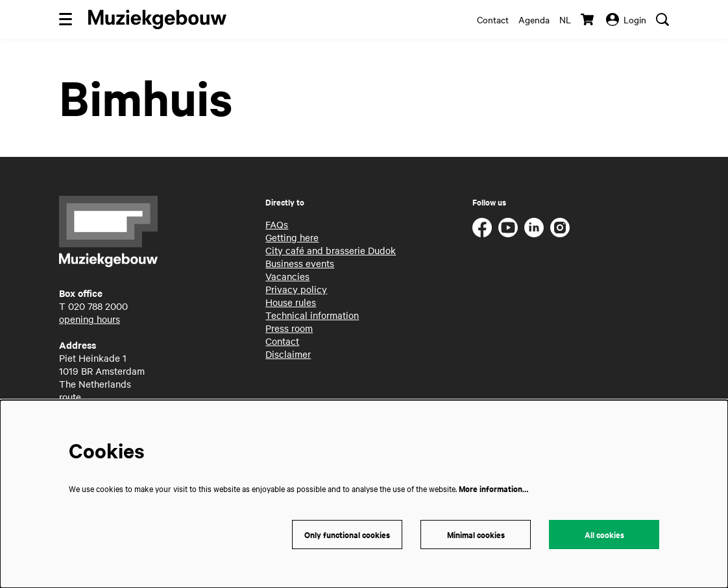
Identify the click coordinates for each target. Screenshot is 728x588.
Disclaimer (288, 354)
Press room (289, 328)
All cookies (604, 535)
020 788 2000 (98, 306)
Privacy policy (296, 289)
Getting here (292, 237)
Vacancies (287, 276)
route (70, 397)
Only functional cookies (347, 535)
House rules (291, 302)
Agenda (534, 19)
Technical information (312, 315)
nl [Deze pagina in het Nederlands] (565, 19)
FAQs (277, 224)
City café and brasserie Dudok (331, 250)
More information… (493, 488)
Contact (493, 19)
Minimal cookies (476, 535)
